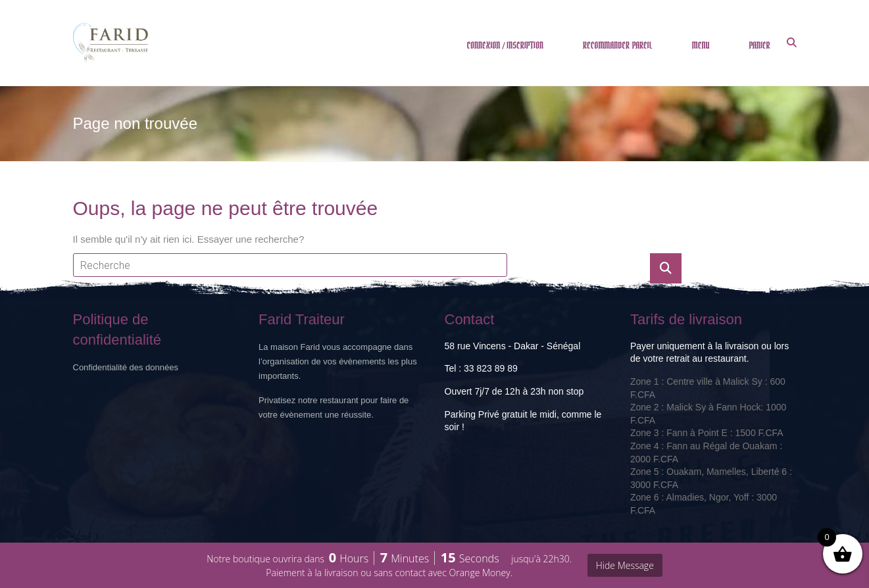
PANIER (759, 46)
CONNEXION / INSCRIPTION (505, 46)
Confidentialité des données (126, 367)
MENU (701, 46)
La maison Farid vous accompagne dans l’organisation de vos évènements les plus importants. (338, 361)
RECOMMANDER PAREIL (618, 46)
